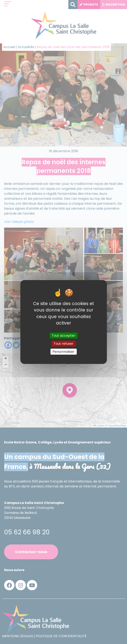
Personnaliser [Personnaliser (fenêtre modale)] (63, 352)
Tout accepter (63, 335)
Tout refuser (63, 344)
